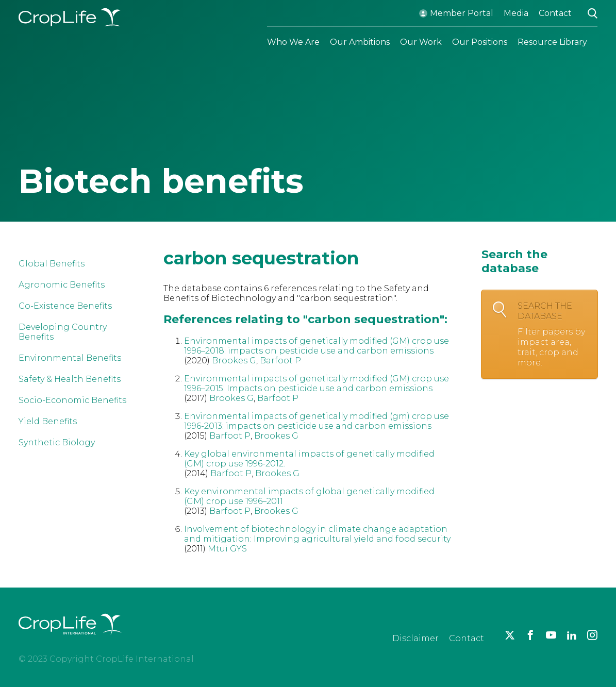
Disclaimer (415, 638)
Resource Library (552, 42)
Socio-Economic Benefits (72, 400)
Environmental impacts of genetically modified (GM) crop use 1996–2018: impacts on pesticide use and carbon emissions (317, 346)
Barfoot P (280, 361)
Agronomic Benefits (62, 285)
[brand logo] (70, 641)
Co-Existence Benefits (65, 306)
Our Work (421, 42)
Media (516, 13)
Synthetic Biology (57, 442)
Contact (555, 13)
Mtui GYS (227, 549)
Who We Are (293, 42)
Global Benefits (52, 264)
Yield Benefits (48, 421)
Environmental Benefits (70, 358)
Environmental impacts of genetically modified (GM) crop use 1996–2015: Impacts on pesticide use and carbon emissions (317, 383)
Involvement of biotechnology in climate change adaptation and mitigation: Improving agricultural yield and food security (317, 534)
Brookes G (234, 361)
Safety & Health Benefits (70, 379)
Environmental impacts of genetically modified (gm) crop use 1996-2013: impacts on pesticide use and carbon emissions (317, 421)
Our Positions (480, 42)
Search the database (552, 334)
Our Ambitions (360, 42)
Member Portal (462, 13)
